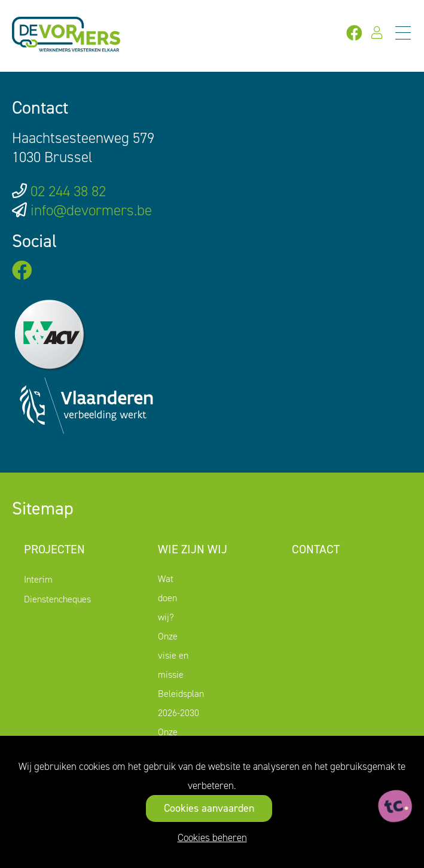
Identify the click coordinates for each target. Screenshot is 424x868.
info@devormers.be (91, 210)
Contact (316, 549)
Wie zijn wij (193, 549)
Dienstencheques (57, 599)
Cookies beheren (212, 837)
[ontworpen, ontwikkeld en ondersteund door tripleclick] (395, 806)
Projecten (54, 549)
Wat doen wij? (167, 598)
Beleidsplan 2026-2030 (181, 703)
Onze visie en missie (173, 655)
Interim (38, 579)
